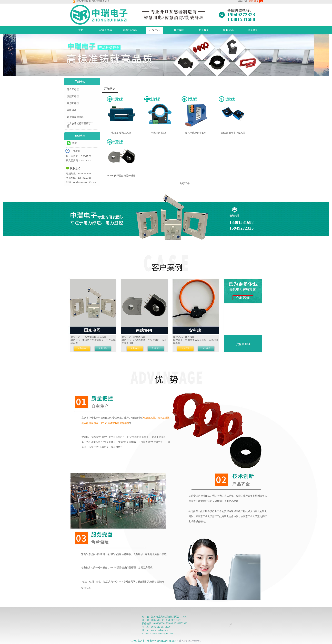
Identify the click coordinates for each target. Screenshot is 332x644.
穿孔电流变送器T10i (196, 133)
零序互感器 (73, 103)
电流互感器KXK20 (121, 133)
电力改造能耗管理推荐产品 (80, 125)
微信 (72, 143)
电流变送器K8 (158, 133)
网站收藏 (243, 1)
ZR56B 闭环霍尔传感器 (233, 133)
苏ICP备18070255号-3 (190, 641)
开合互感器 (73, 89)
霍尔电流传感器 (75, 117)
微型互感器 (73, 96)
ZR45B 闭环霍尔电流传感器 (121, 176)
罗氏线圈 (72, 110)
